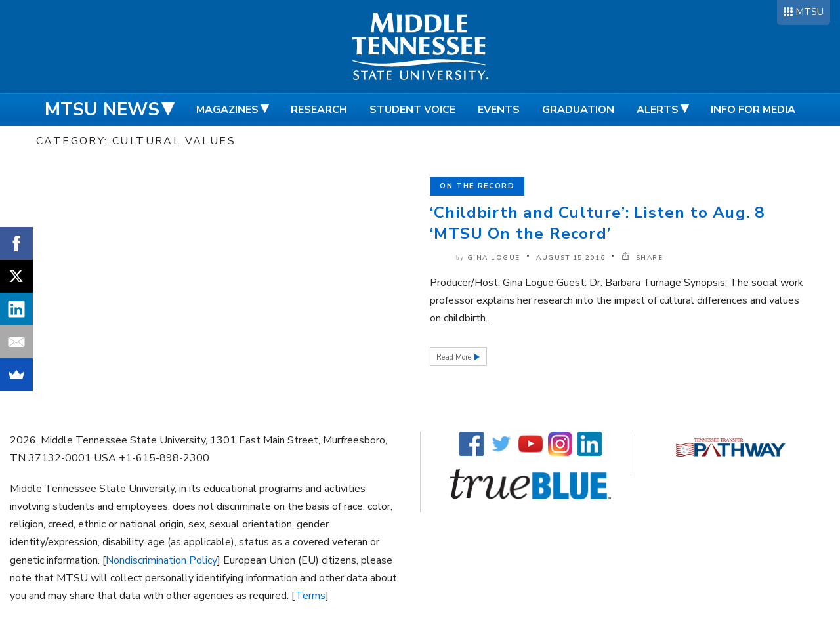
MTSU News (102, 110)
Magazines (227, 110)
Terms (310, 596)
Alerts (658, 110)
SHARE (642, 258)
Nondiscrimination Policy (161, 560)
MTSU (809, 12)
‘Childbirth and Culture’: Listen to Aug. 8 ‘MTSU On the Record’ (597, 223)
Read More (455, 357)
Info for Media (753, 110)
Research (319, 110)
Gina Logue (494, 258)
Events (499, 110)
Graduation (578, 110)
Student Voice (412, 110)
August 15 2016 (571, 258)
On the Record (477, 186)
